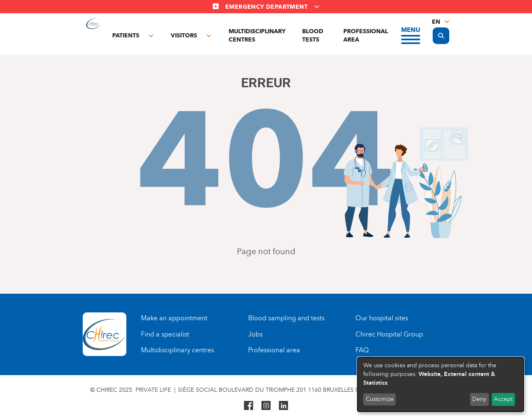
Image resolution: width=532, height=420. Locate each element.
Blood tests (313, 36)
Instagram (266, 405)
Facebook (249, 405)
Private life (153, 390)
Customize (380, 399)
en (436, 22)
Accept (503, 399)
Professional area (366, 36)
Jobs (255, 334)
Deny (479, 399)
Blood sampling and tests (286, 318)
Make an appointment (174, 318)
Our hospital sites (382, 318)
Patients (126, 36)
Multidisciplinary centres (257, 36)
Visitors (184, 36)
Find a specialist (165, 334)
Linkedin (283, 405)
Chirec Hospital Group (389, 334)
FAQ (362, 350)
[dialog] (441, 384)
